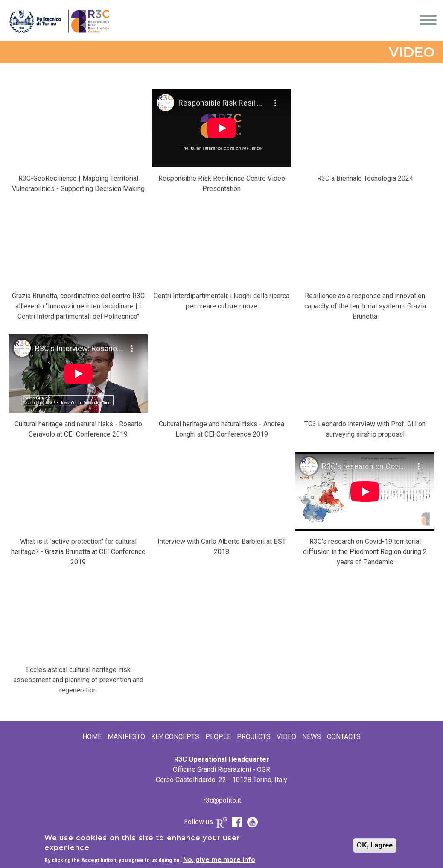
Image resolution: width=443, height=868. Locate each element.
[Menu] (428, 21)
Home (92, 737)
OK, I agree (375, 845)
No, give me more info (219, 860)
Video (286, 737)
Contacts (344, 737)
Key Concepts (175, 737)
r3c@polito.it (222, 800)
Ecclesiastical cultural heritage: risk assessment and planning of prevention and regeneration (78, 680)
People (218, 737)
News (312, 737)
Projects (254, 737)
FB (237, 822)
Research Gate (221, 824)
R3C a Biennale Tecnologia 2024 (365, 178)
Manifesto (126, 737)
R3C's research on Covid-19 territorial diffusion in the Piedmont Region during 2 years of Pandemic (365, 552)
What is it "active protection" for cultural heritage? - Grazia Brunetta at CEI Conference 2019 (78, 552)
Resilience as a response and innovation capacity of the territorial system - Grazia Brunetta (365, 306)
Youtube (252, 822)
